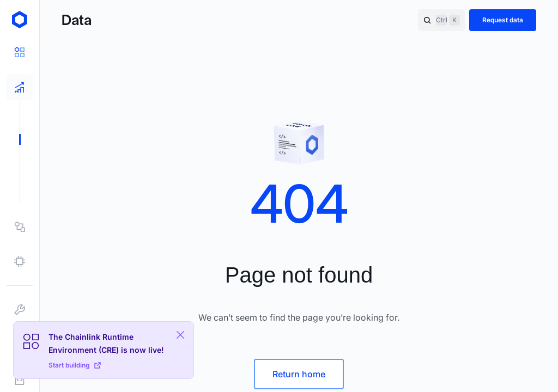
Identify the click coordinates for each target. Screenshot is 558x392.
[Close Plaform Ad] (180, 335)
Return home (299, 374)
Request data (503, 20)
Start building (75, 365)
